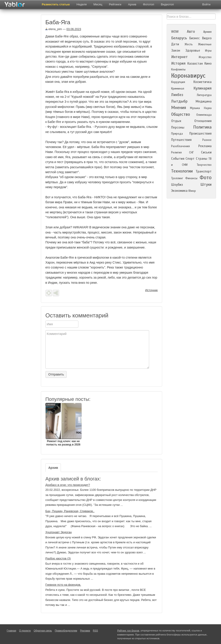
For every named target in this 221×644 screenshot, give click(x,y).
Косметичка (202, 82)
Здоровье (193, 50)
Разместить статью (56, 4)
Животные (205, 44)
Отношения (203, 121)
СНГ (191, 153)
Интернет (179, 57)
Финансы (191, 178)
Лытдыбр (179, 101)
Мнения (179, 108)
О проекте (25, 631)
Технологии (182, 171)
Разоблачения (180, 146)
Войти (206, 4)
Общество (181, 114)
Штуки (206, 184)
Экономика (179, 191)
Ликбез (177, 95)
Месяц (98, 4)
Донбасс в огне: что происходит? (68, 485)
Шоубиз (177, 185)
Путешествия (181, 140)
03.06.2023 (74, 29)
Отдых (176, 121)
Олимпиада (204, 115)
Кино (208, 63)
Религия (176, 153)
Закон (176, 50)
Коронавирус (188, 76)
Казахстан (195, 63)
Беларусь (179, 38)
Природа (177, 134)
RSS (96, 631)
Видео (207, 38)
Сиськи (206, 152)
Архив (132, 4)
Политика (202, 127)
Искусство (205, 57)
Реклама (205, 146)
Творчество (204, 165)
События (178, 159)
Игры (208, 51)
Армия (207, 32)
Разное (207, 140)
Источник (152, 290)
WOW (175, 32)
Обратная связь (43, 631)
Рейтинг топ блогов (128, 631)
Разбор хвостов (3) (58, 558)
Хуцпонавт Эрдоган (59, 532)
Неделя (82, 4)
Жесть (189, 44)
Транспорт (204, 171)
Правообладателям (66, 631)
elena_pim (54, 29)
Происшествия (200, 133)
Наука (208, 108)
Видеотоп (167, 4)
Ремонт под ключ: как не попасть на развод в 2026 (63, 425)
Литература (204, 95)
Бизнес (194, 38)
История (178, 63)
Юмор (192, 191)
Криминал (178, 89)
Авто (191, 32)
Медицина (204, 101)
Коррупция (178, 82)
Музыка (195, 108)
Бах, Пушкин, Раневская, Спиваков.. (70, 511)
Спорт (190, 159)
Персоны (178, 127)
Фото (206, 178)
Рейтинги (115, 4)
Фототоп (149, 4)
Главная (11, 631)
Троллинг (177, 178)
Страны (202, 159)
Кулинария (202, 88)
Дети (175, 44)
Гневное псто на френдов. (63, 585)
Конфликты (178, 70)
